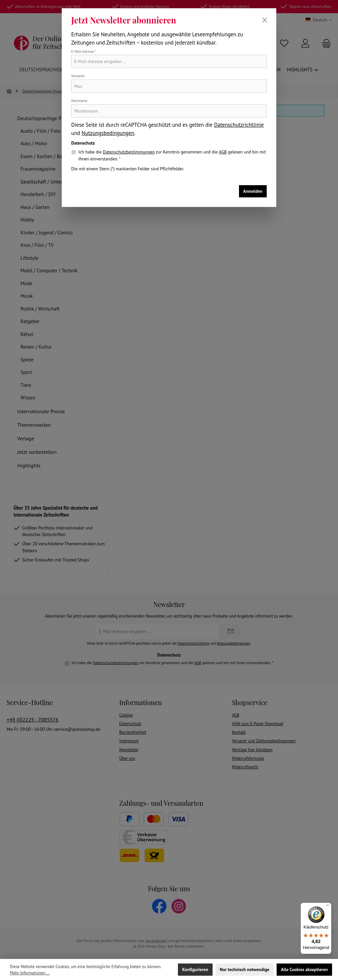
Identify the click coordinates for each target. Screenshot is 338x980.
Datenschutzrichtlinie (239, 125)
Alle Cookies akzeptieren (304, 969)
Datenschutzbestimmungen (129, 152)
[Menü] (327, 907)
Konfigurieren (195, 969)
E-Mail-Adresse (84, 51)
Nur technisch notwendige (245, 969)
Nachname (79, 101)
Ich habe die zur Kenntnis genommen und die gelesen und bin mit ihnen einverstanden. (172, 155)
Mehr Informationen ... (30, 973)
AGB (223, 152)
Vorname (78, 76)
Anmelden (253, 191)
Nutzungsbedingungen (108, 133)
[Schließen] (265, 20)
